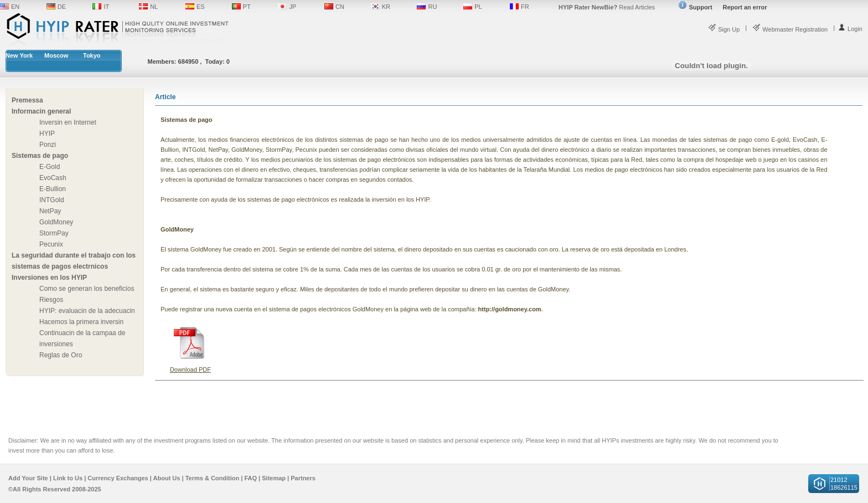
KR (386, 7)
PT (247, 7)
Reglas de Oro (61, 355)
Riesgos (51, 300)
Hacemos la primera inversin (81, 322)
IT (106, 7)
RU (432, 7)
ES (201, 7)
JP (293, 7)
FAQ (250, 478)
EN (15, 7)
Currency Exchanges (118, 478)
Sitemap (274, 478)
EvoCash (53, 178)
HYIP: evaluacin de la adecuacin (87, 311)
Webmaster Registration (790, 29)
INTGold (52, 200)
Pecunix (51, 244)
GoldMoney (56, 222)
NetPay (50, 211)
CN (340, 7)
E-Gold (50, 167)
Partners (303, 478)
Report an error (745, 7)
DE (62, 7)
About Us (167, 478)
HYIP (47, 134)
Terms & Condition (213, 478)
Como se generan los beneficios (87, 289)
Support (695, 7)
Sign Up (724, 29)
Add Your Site (28, 478)
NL (154, 7)
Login (850, 29)
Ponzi (48, 145)
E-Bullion (53, 189)
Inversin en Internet (68, 122)
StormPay (54, 233)
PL (478, 7)
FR (525, 7)
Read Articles (607, 7)
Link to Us (68, 478)
